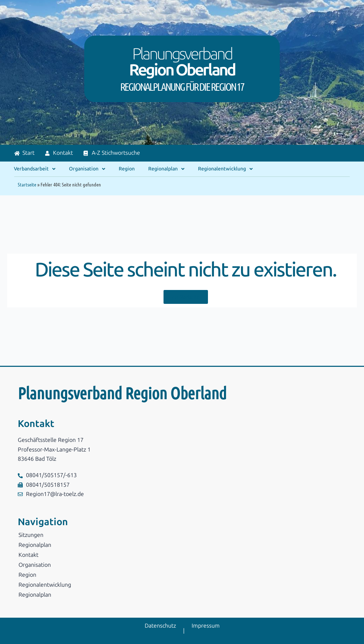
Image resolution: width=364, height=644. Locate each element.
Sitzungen (31, 535)
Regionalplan (166, 169)
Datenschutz (160, 626)
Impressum (206, 626)
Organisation (87, 169)
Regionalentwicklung (225, 169)
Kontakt (28, 555)
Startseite (27, 184)
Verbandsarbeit (35, 169)
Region (127, 169)
